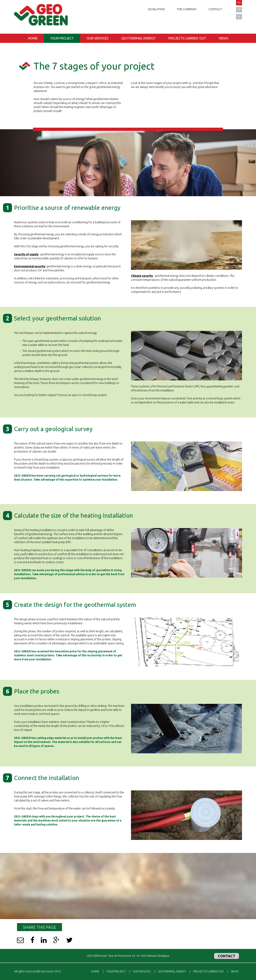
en (239, 3)
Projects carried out (187, 38)
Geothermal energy (138, 38)
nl (239, 17)
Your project (62, 38)
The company (187, 9)
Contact (215, 9)
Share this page (39, 927)
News (224, 38)
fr (239, 10)
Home (33, 38)
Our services (97, 38)
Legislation (156, 9)
